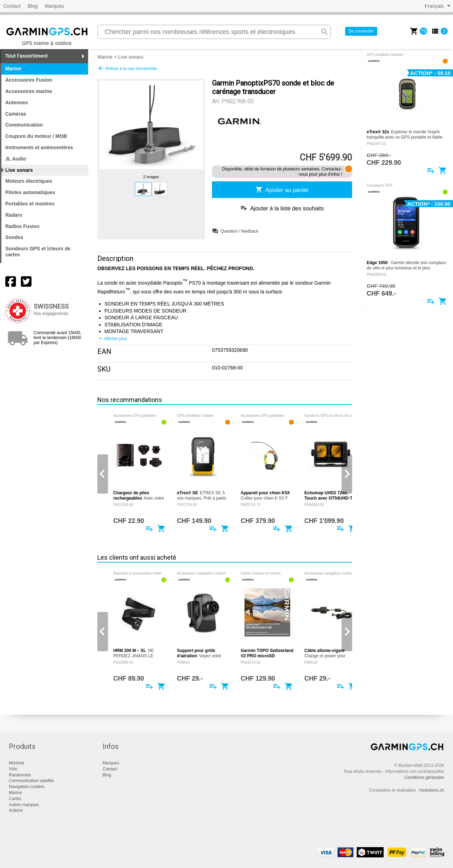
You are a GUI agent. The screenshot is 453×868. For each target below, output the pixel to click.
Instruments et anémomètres (39, 147)
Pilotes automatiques (30, 192)
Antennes (17, 103)
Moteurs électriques (29, 181)
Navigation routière (27, 787)
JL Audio (16, 159)
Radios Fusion (22, 226)
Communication (24, 125)
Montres (16, 763)
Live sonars (131, 57)
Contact (12, 6)
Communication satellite (31, 781)
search (325, 32)
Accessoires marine (29, 91)
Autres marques (24, 805)
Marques (54, 6)
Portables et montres (30, 204)
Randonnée (20, 775)
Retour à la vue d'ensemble (127, 68)
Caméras (16, 114)
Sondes (14, 237)
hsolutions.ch (432, 790)
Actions (16, 810)
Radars (14, 215)
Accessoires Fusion (29, 80)
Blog (33, 6)
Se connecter (361, 31)
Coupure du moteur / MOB (36, 136)
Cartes (15, 799)
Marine (105, 57)
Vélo (13, 769)
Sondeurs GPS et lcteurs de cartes (38, 252)
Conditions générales (424, 777)
